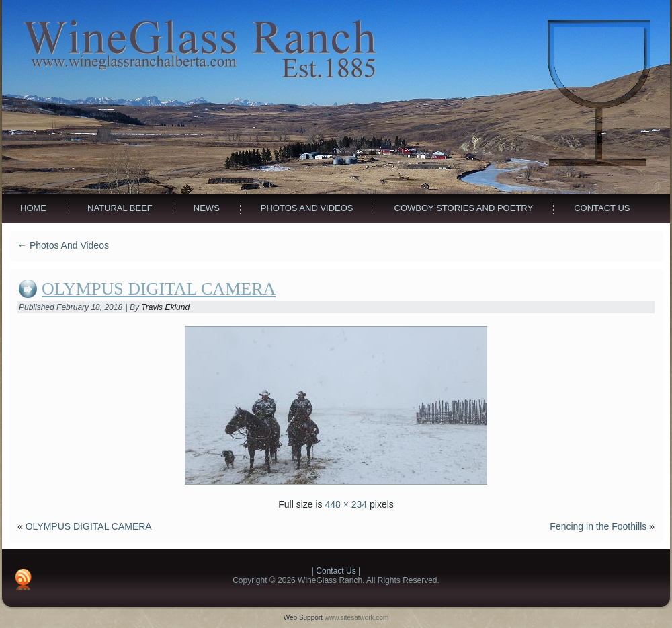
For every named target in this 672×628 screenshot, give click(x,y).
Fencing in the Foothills (598, 526)
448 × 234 (346, 504)
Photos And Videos (307, 208)
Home (33, 208)
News (207, 208)
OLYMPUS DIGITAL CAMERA (159, 289)
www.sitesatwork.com (357, 618)
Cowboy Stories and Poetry (464, 208)
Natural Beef (120, 208)
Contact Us (602, 208)
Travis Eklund (165, 307)
